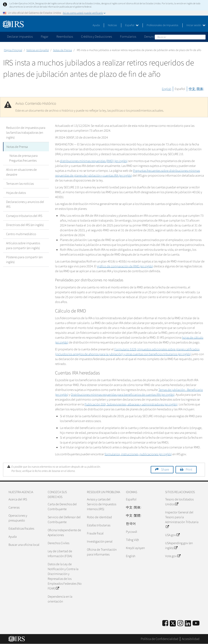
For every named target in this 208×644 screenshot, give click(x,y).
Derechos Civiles (58, 543)
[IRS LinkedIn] (188, 625)
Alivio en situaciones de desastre (21, 172)
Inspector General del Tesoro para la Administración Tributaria (182, 520)
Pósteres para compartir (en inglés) (24, 259)
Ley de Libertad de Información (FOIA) (60, 554)
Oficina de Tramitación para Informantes (102, 552)
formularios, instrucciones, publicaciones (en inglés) (138, 454)
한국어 (131, 524)
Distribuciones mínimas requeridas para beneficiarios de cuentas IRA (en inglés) (123, 395)
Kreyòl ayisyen (135, 548)
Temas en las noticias (20, 183)
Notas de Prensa (62, 50)
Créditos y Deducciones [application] (96, 37)
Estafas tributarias (99, 525)
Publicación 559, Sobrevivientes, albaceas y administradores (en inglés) (131, 404)
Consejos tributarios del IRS (24, 216)
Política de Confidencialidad (160, 639)
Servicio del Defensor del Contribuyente (64, 520)
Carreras (14, 508)
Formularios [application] (128, 37)
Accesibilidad (191, 639)
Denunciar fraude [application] (155, 37)
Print (189, 470)
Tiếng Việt (132, 540)
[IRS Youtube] (196, 623)
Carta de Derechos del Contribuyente (62, 507)
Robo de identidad (99, 517)
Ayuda (96, 25)
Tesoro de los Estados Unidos (179, 502)
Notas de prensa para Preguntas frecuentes (23, 158)
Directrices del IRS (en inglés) (25, 225)
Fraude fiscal (95, 533)
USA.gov (172, 535)
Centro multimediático (21, 234)
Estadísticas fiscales (21, 529)
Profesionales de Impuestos (162, 25)
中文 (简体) (196, 89)
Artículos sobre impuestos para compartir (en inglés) (23, 245)
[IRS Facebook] (165, 623)
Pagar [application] (45, 37)
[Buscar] (180, 37)
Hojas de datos (16, 193)
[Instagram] (180, 623)
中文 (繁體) (134, 516)
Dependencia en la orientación (60, 599)
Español (132, 25)
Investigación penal (100, 542)
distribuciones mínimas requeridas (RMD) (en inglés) (94, 161)
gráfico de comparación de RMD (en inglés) (125, 266)
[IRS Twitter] (173, 625)
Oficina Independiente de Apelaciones (64, 533)
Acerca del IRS (18, 499)
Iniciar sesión (196, 25)
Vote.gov (173, 556)
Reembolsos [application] (65, 37)
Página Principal (13, 50)
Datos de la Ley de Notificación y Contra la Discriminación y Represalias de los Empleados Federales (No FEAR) (65, 576)
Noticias (112, 25)
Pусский (132, 532)
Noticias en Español (38, 50)
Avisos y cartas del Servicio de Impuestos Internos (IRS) (102, 504)
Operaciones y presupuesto (18, 518)
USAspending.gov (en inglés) (179, 546)
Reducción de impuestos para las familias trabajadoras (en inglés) (26, 133)
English (167, 89)
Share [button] (165, 470)
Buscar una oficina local (24, 545)
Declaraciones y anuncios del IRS (25, 204)
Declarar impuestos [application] (20, 37)
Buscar (202, 37)
